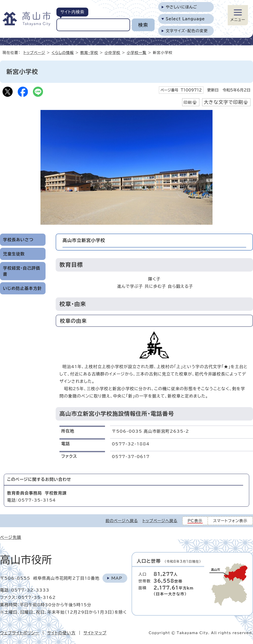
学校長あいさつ (18, 240)
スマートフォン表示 (230, 521)
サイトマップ (95, 633)
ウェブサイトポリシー (20, 633)
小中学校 (112, 53)
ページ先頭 (11, 537)
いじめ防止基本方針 (22, 288)
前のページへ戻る (122, 521)
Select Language (185, 19)
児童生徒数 (14, 254)
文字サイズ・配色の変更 (187, 31)
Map (117, 578)
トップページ (34, 53)
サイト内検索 (72, 12)
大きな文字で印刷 (223, 102)
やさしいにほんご (181, 7)
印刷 (188, 102)
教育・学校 (89, 53)
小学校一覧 (137, 53)
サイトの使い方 (61, 633)
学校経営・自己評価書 (22, 271)
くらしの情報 (63, 53)
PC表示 (195, 521)
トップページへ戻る (160, 521)
